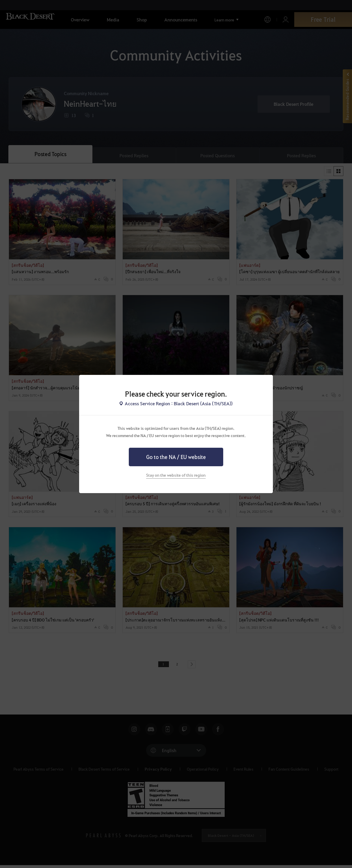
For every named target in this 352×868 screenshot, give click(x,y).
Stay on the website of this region (176, 475)
